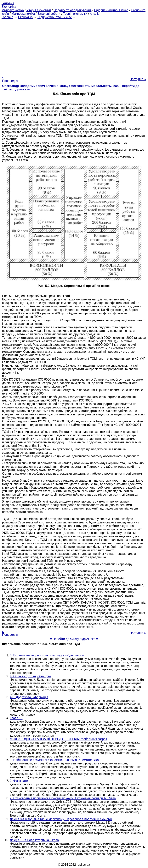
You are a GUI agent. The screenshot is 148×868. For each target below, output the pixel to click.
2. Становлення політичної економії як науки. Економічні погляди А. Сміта (63, 798)
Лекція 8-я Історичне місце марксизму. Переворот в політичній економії (61, 819)
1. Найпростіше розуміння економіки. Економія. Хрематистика (54, 760)
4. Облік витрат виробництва (30, 676)
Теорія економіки (75, 14)
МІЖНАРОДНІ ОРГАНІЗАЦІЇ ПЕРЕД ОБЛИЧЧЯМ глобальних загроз (58, 739)
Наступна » (138, 79)
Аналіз (95, 14)
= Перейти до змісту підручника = (74, 639)
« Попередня (10, 79)
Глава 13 (16, 718)
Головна (7, 17)
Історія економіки (39, 10)
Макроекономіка (23, 14)
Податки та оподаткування (72, 10)
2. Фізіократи (19, 781)
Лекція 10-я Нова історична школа (34, 840)
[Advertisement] (74, 46)
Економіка (9, 7)
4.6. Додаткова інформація (29, 697)
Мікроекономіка (13, 10)
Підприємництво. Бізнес (111, 10)
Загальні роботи (49, 14)
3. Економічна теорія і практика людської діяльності (47, 655)
